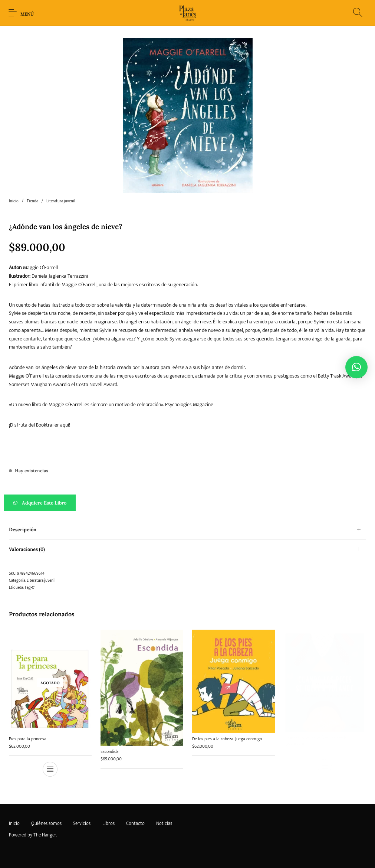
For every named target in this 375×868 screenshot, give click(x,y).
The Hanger (45, 835)
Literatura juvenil (61, 201)
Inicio (14, 201)
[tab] (187, 530)
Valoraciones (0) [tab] (27, 549)
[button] (187, 503)
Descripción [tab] (23, 530)
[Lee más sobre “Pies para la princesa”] (50, 770)
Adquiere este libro (44, 503)
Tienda (32, 201)
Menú (27, 14)
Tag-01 (30, 588)
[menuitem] (14, 824)
